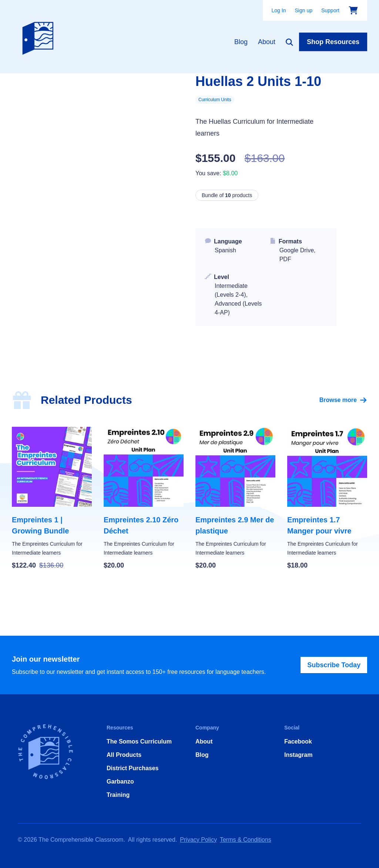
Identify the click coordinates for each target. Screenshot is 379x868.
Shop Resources (333, 42)
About (267, 42)
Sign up (303, 10)
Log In (279, 10)
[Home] (40, 37)
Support (330, 10)
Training (118, 795)
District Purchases (133, 768)
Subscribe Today (334, 665)
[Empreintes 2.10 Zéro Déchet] (144, 499)
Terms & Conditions (246, 840)
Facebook (298, 741)
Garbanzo (120, 781)
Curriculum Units (215, 100)
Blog (241, 42)
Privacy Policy (198, 840)
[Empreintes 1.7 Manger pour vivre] (327, 499)
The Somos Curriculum (139, 741)
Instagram (298, 755)
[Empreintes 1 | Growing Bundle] (52, 499)
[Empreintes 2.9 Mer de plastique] (235, 499)
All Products (124, 755)
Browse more (343, 400)
